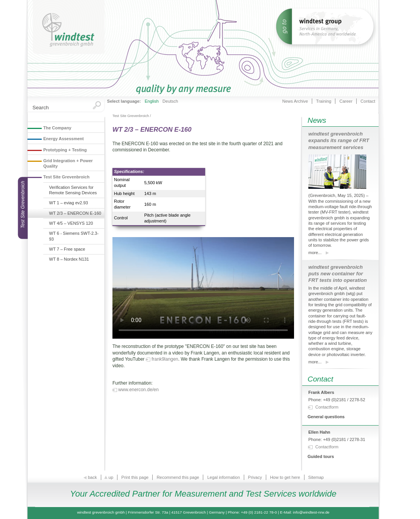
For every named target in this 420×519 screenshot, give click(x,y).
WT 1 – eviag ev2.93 (69, 203)
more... (315, 253)
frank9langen (165, 359)
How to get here (285, 477)
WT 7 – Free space (67, 249)
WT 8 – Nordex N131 (69, 259)
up (109, 477)
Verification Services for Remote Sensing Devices (73, 190)
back (90, 477)
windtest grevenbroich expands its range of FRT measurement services (339, 140)
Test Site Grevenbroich (66, 177)
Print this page (135, 477)
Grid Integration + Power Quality (68, 163)
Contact (368, 101)
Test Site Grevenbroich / (132, 116)
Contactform (327, 407)
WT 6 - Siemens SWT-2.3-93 (74, 236)
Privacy (255, 477)
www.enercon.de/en (139, 390)
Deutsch (170, 101)
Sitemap (316, 477)
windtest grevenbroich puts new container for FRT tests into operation (338, 274)
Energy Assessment (64, 139)
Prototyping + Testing (65, 150)
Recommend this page (178, 477)
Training (324, 101)
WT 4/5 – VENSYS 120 (71, 223)
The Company (57, 128)
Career (346, 101)
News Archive (295, 101)
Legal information (223, 477)
